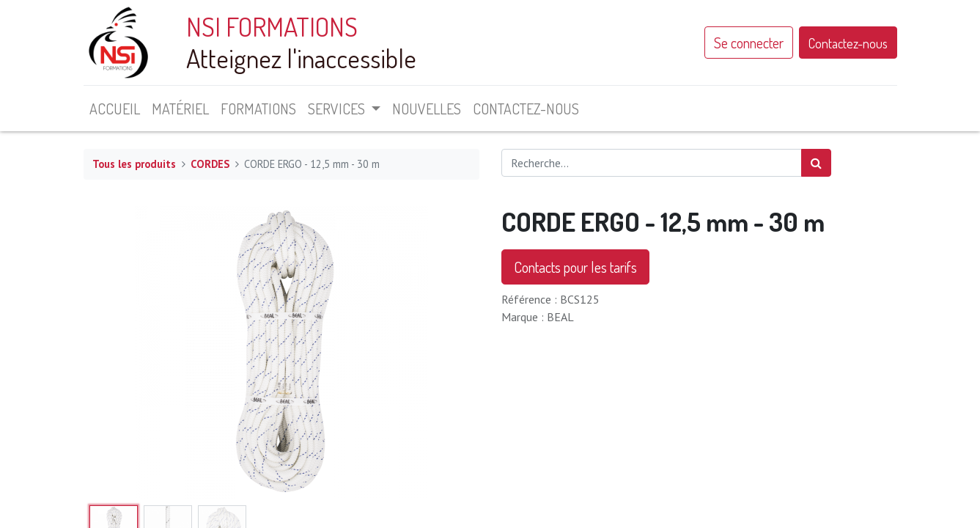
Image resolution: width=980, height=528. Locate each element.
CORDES (210, 164)
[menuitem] (115, 109)
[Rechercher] (816, 163)
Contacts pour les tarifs (575, 267)
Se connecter (749, 43)
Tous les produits (134, 164)
